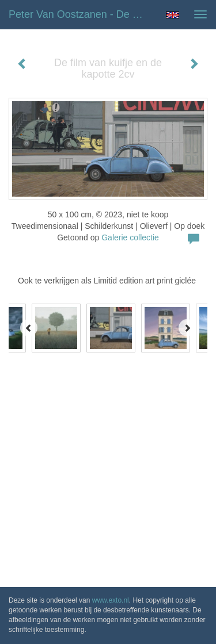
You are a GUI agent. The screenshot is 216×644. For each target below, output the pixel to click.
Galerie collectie (130, 237)
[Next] (187, 328)
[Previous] (29, 328)
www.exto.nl (111, 600)
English (173, 15)
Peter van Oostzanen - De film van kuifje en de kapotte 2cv (83, 14)
